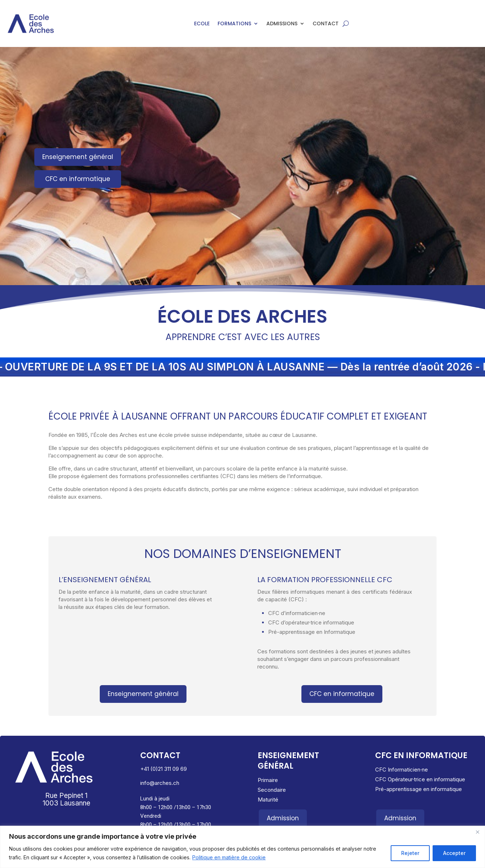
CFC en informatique (78, 179)
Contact (326, 24)
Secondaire (272, 790)
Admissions (282, 24)
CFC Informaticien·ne (402, 770)
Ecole (202, 24)
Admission (283, 818)
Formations (234, 24)
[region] (242, 847)
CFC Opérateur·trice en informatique (420, 779)
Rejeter (410, 853)
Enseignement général (78, 157)
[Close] (477, 832)
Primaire (268, 780)
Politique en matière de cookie (229, 857)
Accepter (454, 853)
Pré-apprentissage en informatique (419, 789)
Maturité (268, 800)
